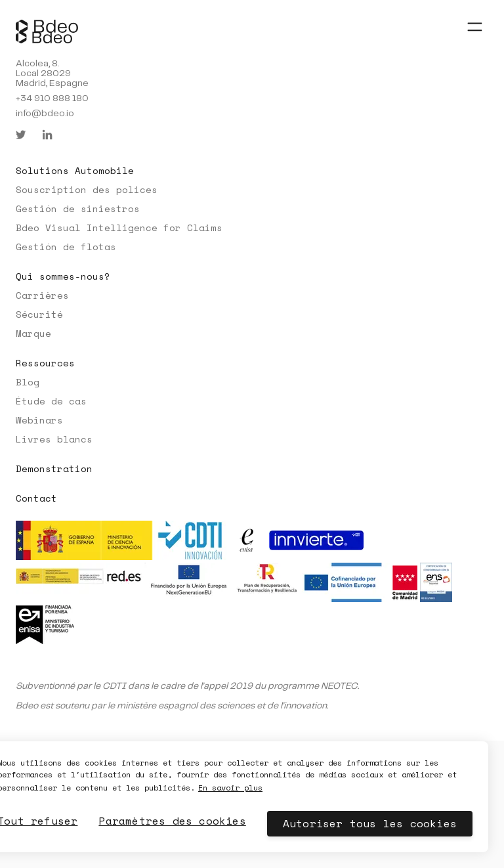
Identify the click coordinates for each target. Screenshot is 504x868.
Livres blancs (54, 439)
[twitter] (21, 135)
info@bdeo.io (45, 114)
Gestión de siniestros (78, 208)
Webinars (39, 420)
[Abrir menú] (474, 26)
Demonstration (54, 468)
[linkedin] (47, 135)
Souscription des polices (87, 189)
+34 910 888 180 (52, 98)
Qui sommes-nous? (63, 276)
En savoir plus (230, 788)
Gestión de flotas (66, 247)
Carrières (42, 295)
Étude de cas (51, 401)
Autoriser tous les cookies (370, 823)
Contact (36, 498)
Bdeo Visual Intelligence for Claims (119, 228)
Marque (33, 333)
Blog (28, 382)
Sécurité (39, 314)
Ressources (45, 363)
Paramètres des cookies (172, 821)
